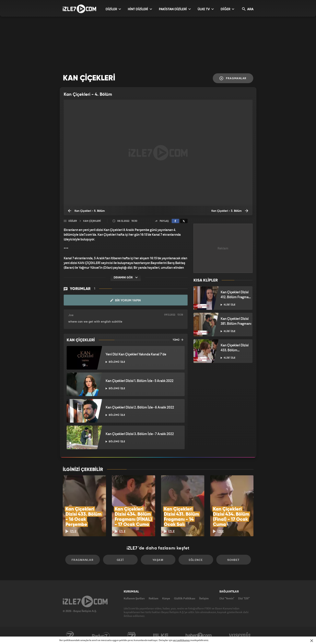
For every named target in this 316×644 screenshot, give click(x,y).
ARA (248, 9)
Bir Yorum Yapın (126, 300)
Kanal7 (70, 636)
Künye (166, 598)
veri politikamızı (181, 640)
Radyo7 (101, 636)
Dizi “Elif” (244, 598)
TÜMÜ (178, 340)
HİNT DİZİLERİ (140, 9)
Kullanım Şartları (134, 598)
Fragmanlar (233, 78)
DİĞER (227, 9)
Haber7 (199, 636)
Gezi (120, 560)
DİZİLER (113, 9)
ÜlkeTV (161, 636)
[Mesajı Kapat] (312, 641)
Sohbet (233, 560)
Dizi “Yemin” (227, 598)
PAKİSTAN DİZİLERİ (175, 9)
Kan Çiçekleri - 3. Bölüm (230, 211)
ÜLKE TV (206, 9)
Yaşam (158, 560)
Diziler (73, 221)
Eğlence (196, 560)
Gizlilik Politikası (185, 598)
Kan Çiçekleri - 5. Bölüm (86, 211)
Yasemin (240, 636)
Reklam (153, 598)
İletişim (204, 598)
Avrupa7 (132, 636)
